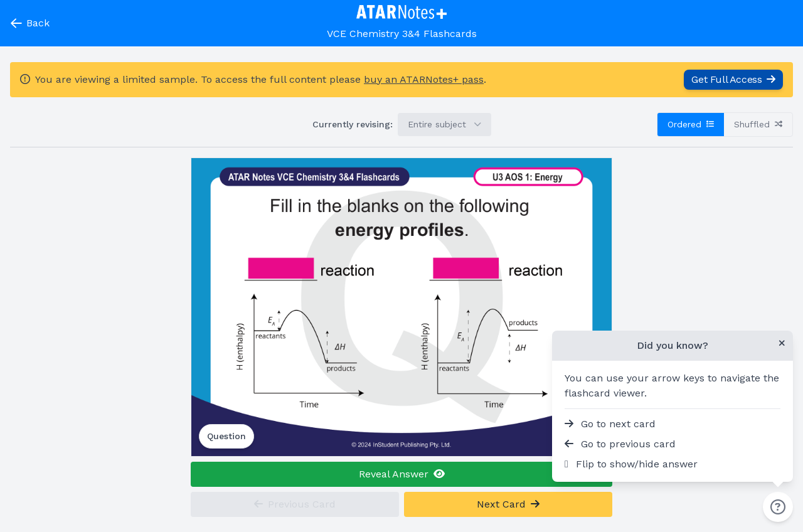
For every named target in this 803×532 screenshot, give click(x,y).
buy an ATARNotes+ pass (424, 79)
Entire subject (444, 124)
